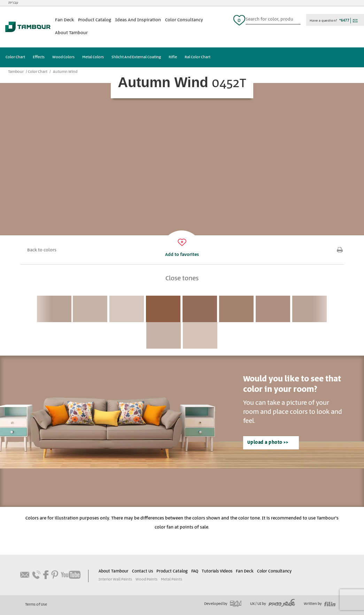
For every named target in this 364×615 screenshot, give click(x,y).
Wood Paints (146, 579)
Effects (39, 57)
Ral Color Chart (198, 57)
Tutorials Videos (217, 571)
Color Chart (15, 57)
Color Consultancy (184, 20)
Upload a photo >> (268, 443)
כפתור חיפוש (298, 20)
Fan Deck (64, 20)
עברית (13, 3)
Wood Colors (63, 57)
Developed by (223, 604)
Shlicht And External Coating (136, 57)
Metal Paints (172, 579)
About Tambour (71, 33)
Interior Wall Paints (115, 579)
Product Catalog (95, 20)
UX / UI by (273, 604)
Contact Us (142, 571)
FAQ (195, 571)
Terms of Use (36, 605)
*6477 (344, 20)
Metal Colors (93, 57)
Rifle (173, 57)
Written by (320, 604)
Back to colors (42, 250)
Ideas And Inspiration (138, 20)
